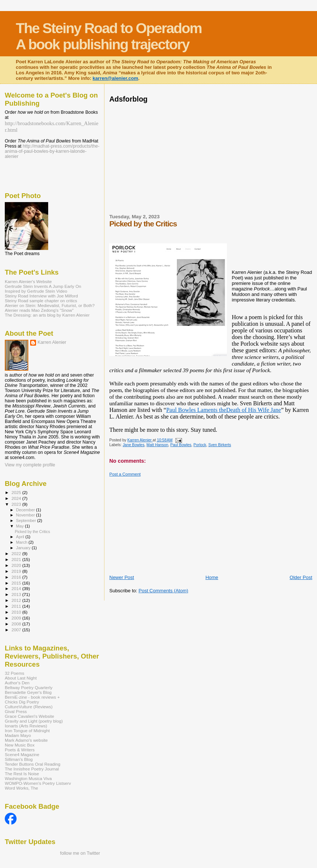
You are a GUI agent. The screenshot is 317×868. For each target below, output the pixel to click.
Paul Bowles (181, 445)
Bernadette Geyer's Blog (28, 692)
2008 (17, 624)
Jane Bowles (134, 445)
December (26, 510)
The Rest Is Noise (22, 774)
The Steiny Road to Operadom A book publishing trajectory (109, 36)
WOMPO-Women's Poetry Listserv (38, 783)
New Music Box (20, 745)
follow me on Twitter (80, 853)
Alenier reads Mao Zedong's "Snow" (39, 310)
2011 (17, 606)
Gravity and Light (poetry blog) (34, 721)
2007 (17, 630)
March (22, 542)
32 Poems (15, 673)
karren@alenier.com (115, 78)
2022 (17, 553)
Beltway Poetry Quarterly (29, 687)
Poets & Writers (20, 750)
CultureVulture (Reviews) (29, 707)
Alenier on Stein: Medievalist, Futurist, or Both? (50, 305)
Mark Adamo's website (26, 740)
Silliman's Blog (19, 759)
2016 (17, 577)
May (21, 526)
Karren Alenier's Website (28, 281)
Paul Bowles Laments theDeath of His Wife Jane (224, 410)
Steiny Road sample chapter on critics (41, 301)
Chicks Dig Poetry (22, 702)
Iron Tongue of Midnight (27, 731)
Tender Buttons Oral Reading (33, 764)
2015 (17, 583)
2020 (17, 565)
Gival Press (16, 711)
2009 (17, 618)
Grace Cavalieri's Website (29, 716)
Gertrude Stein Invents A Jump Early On (43, 286)
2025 (17, 492)
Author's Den (17, 683)
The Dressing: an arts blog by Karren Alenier (47, 315)
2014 (17, 588)
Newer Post (122, 577)
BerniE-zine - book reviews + (32, 697)
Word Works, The (22, 788)
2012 (17, 600)
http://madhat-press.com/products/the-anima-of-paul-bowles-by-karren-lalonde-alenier (52, 151)
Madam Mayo (18, 735)
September (27, 521)
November (26, 515)
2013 (17, 594)
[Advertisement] (195, 158)
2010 (17, 612)
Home (212, 577)
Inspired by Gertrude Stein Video (36, 291)
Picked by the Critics (32, 532)
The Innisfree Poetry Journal (32, 769)
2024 (17, 498)
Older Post (301, 577)
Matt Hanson (157, 445)
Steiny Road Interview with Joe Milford (41, 296)
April (21, 537)
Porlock (200, 445)
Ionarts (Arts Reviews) (26, 726)
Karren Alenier (52, 342)
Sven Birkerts (220, 445)
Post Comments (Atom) (163, 591)
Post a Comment (125, 474)
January (24, 548)
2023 (17, 504)
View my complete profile (30, 465)
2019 (17, 571)
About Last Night (21, 678)
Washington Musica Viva (28, 778)
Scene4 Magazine (22, 754)
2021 (17, 559)
